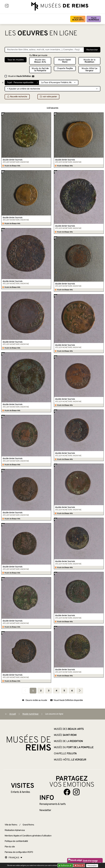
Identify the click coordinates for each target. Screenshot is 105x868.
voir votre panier (48, 97)
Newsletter (45, 810)
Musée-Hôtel (89, 70)
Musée (94, 19)
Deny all (80, 865)
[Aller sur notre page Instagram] (76, 792)
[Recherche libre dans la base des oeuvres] (44, 50)
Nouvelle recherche (17, 97)
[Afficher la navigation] (7, 6)
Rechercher (92, 50)
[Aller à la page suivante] (80, 691)
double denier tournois (13, 160)
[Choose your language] (14, 858)
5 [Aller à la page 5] (64, 691)
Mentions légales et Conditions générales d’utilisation (28, 836)
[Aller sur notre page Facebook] (67, 792)
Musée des (78, 19)
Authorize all (65, 865)
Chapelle (65, 68)
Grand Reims (28, 825)
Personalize (92, 865)
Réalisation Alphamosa (15, 830)
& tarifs (52, 804)
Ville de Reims (11, 825)
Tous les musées (16, 60)
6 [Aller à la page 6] (72, 691)
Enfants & (20, 792)
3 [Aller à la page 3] (49, 691)
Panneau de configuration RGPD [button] (19, 852)
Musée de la (89, 61)
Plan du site (10, 847)
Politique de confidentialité (16, 841)
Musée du (40, 70)
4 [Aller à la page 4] (56, 691)
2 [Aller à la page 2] (41, 691)
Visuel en (21, 76)
